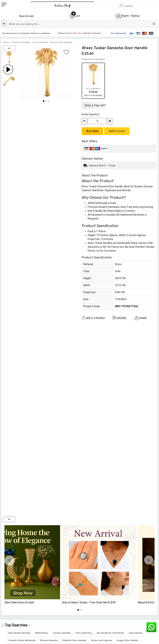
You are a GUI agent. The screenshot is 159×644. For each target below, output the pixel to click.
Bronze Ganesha (49, 640)
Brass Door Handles (62, 42)
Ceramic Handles (62, 633)
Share (141, 318)
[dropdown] (4, 24)
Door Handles (41, 42)
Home (6, 42)
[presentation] (10, 561)
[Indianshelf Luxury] (126, 6)
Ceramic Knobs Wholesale (22, 640)
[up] (9, 48)
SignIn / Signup (131, 16)
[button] (44, 101)
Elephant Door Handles (75, 640)
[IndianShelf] (62, 6)
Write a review (93, 318)
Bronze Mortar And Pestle (110, 633)
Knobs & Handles (21, 42)
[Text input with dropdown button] (82, 24)
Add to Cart (117, 131)
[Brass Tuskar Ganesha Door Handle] (9, 58)
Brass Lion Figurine (102, 640)
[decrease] (84, 121)
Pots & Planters (84, 633)
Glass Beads (135, 633)
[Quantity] (97, 121)
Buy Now (93, 131)
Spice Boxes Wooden (19, 633)
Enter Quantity (91, 114)
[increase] (110, 121)
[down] (9, 519)
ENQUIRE (119, 318)
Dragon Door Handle (127, 640)
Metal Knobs (42, 633)
